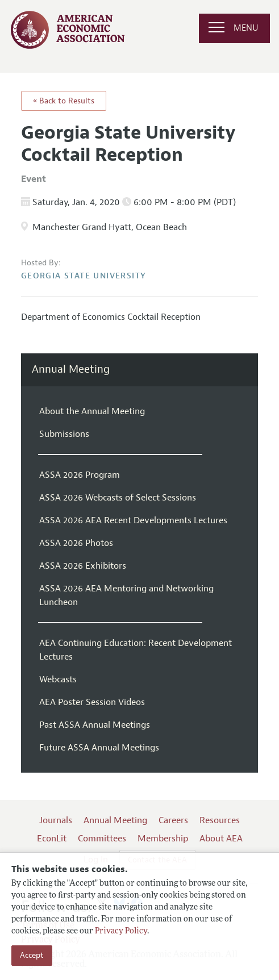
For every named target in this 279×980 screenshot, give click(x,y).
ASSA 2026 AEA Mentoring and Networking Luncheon (126, 595)
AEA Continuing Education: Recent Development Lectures (136, 650)
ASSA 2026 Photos (76, 543)
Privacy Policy (121, 931)
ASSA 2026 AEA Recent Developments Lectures (133, 520)
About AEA (221, 839)
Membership (163, 839)
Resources (220, 820)
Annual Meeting (71, 370)
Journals (56, 820)
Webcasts (58, 679)
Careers (173, 820)
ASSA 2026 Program (80, 475)
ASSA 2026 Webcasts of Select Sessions (118, 498)
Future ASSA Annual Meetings (99, 748)
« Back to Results (64, 101)
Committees (102, 839)
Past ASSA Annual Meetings (95, 725)
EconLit (52, 839)
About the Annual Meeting (92, 411)
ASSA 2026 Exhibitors (83, 566)
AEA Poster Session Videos (92, 702)
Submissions (64, 434)
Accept (32, 955)
